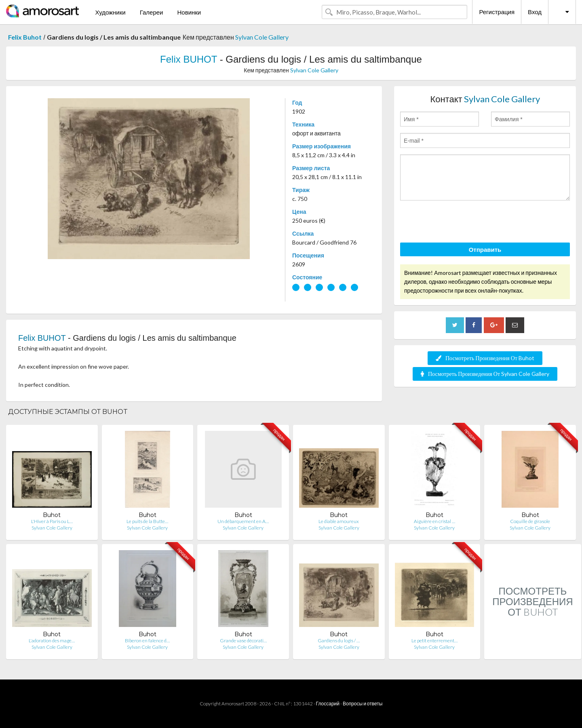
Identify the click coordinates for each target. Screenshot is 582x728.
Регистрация (497, 12)
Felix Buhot (25, 37)
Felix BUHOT (189, 59)
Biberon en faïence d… (147, 640)
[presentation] (462, 223)
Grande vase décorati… (243, 640)
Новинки (189, 12)
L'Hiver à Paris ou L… (52, 521)
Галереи (152, 12)
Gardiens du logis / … (339, 640)
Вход (535, 12)
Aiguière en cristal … (434, 521)
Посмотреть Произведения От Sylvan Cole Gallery (485, 374)
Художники (110, 12)
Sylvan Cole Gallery (262, 37)
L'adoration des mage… (52, 640)
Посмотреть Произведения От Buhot (485, 358)
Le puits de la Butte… (147, 521)
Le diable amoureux (339, 521)
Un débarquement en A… (243, 521)
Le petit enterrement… (434, 640)
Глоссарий (328, 704)
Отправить (485, 249)
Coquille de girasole (530, 521)
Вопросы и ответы (363, 704)
